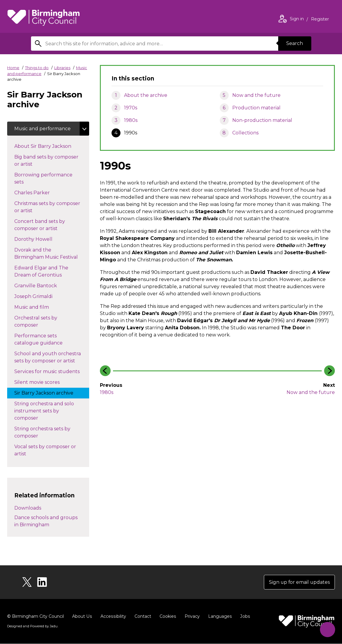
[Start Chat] (327, 629)
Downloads (28, 508)
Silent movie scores (43, 382)
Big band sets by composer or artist (46, 161)
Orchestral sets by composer (36, 322)
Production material (256, 108)
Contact (142, 617)
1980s (131, 120)
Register (320, 20)
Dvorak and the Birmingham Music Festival (52, 254)
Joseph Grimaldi (39, 296)
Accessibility (112, 617)
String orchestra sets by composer (42, 433)
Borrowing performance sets (43, 179)
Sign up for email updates (299, 582)
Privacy (191, 617)
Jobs (243, 617)
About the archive (146, 95)
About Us (82, 617)
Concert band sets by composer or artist (42, 225)
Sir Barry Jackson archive (50, 393)
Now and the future (256, 95)
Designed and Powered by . (33, 626)
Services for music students (52, 371)
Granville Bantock (42, 285)
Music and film (38, 307)
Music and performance (43, 129)
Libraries (62, 68)
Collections (245, 133)
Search (295, 43)
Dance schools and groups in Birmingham (46, 521)
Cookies (167, 617)
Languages (218, 617)
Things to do (37, 68)
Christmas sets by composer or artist (47, 207)
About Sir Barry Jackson (49, 146)
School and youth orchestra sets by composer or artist (51, 357)
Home (13, 68)
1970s (131, 108)
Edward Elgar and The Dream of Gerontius (44, 272)
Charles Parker (38, 193)
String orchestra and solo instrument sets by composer (44, 411)
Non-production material (262, 120)
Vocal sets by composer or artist (45, 450)
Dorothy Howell (39, 239)
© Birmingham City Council (35, 617)
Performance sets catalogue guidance (44, 340)
